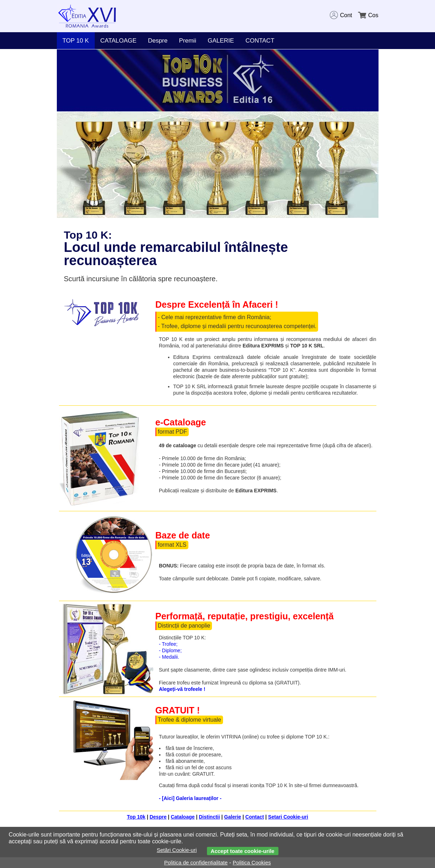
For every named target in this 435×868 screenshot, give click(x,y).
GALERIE (221, 41)
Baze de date (183, 535)
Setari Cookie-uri (288, 817)
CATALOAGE (118, 41)
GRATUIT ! (178, 710)
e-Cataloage (181, 422)
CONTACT (260, 41)
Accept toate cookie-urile (242, 851)
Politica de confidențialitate (196, 862)
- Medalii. (169, 657)
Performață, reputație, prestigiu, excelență (245, 616)
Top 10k (136, 817)
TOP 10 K (76, 41)
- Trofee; (168, 644)
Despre (158, 41)
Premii (188, 41)
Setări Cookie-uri (177, 850)
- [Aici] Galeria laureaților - (190, 798)
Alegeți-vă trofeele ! (182, 689)
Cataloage (183, 817)
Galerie (233, 817)
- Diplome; (170, 650)
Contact (254, 817)
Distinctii (209, 817)
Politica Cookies (252, 862)
